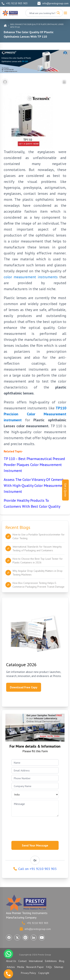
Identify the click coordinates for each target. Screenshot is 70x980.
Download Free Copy (24, 687)
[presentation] (40, 828)
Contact (22, 961)
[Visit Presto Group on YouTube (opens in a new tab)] (42, 938)
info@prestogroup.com (53, 3)
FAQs (49, 967)
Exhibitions (51, 961)
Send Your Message (35, 845)
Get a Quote (66, 490)
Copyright (44, 973)
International (36, 961)
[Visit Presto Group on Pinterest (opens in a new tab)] (25, 938)
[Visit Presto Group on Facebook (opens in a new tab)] (9, 938)
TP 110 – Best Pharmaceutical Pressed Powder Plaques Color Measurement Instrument (34, 465)
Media (21, 967)
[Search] (58, 13)
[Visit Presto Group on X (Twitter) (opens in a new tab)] (17, 938)
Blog (12, 24)
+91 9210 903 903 (15, 3)
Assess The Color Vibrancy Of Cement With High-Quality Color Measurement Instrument (35, 486)
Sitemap (59, 967)
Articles (11, 967)
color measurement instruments (31, 277)
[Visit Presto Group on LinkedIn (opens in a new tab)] (34, 938)
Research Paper (35, 967)
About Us (11, 961)
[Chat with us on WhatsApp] (8, 954)
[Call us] (8, 974)
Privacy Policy (28, 973)
